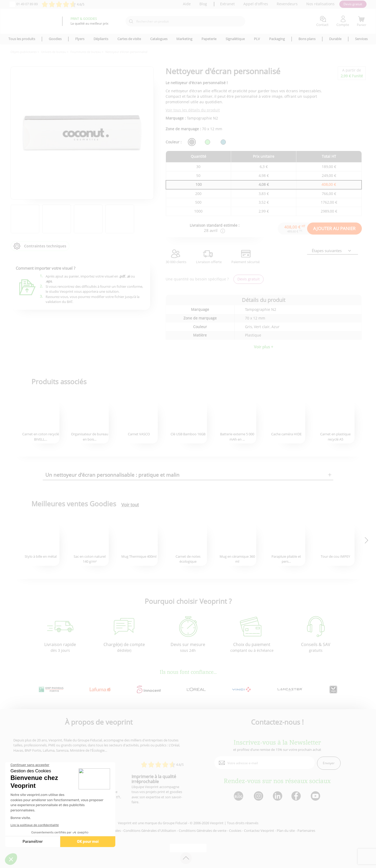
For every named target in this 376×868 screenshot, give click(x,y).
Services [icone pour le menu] (361, 39)
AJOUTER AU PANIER (334, 228)
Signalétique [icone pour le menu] (235, 39)
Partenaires (306, 831)
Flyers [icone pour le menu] (80, 39)
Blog (203, 4)
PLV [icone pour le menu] (257, 39)
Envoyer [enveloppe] (329, 763)
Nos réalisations (320, 4)
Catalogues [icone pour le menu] (159, 39)
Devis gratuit (353, 4)
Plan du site (286, 831)
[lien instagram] (258, 796)
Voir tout (130, 505)
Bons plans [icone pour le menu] (307, 39)
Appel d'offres (256, 4)
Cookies (235, 831)
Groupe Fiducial (175, 823)
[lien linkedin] (277, 796)
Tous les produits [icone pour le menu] (22, 39)
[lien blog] (238, 796)
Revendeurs (287, 4)
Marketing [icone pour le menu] (184, 39)
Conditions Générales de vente (203, 831)
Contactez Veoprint (259, 831)
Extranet (227, 4)
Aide (187, 4)
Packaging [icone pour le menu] (277, 39)
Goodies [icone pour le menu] (55, 39)
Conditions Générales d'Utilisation (150, 831)
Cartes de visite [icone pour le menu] (129, 39)
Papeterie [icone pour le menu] (209, 39)
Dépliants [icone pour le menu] (101, 39)
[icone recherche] (131, 21)
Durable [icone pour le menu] (335, 39)
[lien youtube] (316, 796)
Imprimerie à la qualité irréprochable (154, 779)
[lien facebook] (297, 796)
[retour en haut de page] (186, 858)
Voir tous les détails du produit (193, 110)
